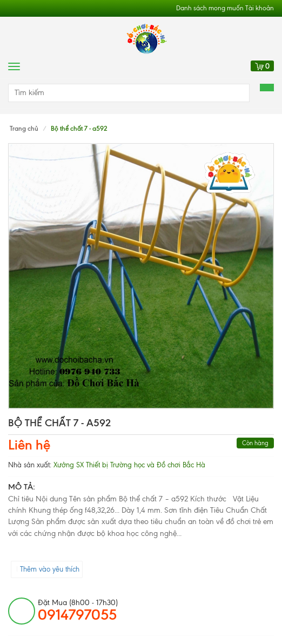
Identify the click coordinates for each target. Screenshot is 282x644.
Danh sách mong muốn (210, 8)
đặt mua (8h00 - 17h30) (78, 611)
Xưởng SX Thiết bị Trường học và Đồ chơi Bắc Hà (129, 465)
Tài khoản (260, 8)
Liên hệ (29, 445)
